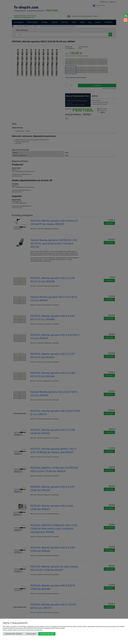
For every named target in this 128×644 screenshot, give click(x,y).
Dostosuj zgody (31, 634)
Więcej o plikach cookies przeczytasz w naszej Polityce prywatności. (23, 630)
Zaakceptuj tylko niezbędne (13, 634)
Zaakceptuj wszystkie (47, 634)
